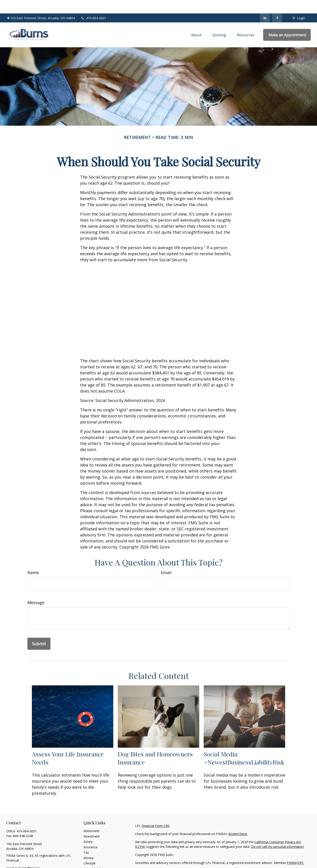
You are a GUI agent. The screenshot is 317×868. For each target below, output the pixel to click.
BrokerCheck (238, 820)
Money (89, 844)
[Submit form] (39, 630)
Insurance (91, 834)
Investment (92, 823)
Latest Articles (94, 855)
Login (299, 5)
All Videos (90, 860)
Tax (86, 839)
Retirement (92, 817)
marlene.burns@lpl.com (23, 855)
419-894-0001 (93, 5)
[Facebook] (277, 4)
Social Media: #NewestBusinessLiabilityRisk (244, 745)
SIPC (301, 849)
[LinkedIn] (265, 4)
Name (33, 559)
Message (36, 589)
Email (166, 559)
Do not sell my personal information (277, 833)
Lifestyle (90, 850)
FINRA (292, 849)
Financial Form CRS (156, 812)
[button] (196, 22)
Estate (88, 828)
